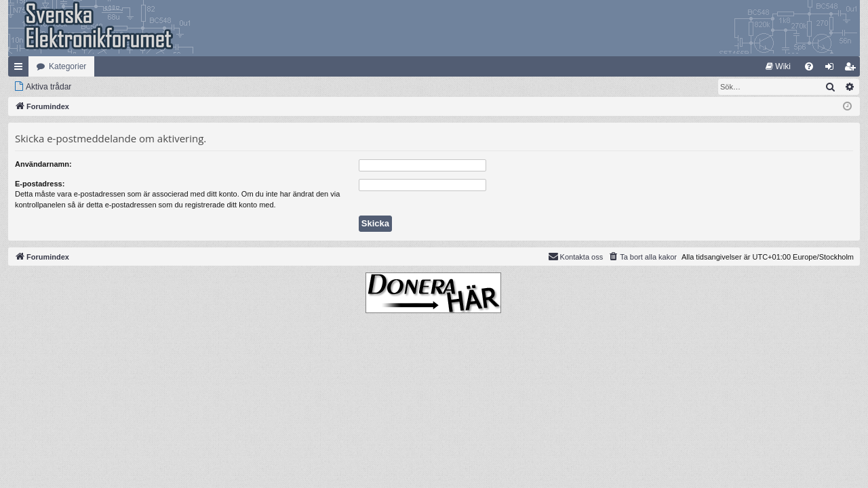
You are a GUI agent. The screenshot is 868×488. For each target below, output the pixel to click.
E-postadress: (40, 184)
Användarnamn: (43, 164)
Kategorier (67, 66)
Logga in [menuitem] (832, 69)
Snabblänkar (21, 69)
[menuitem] (778, 66)
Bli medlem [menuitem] (853, 69)
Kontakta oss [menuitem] (576, 256)
